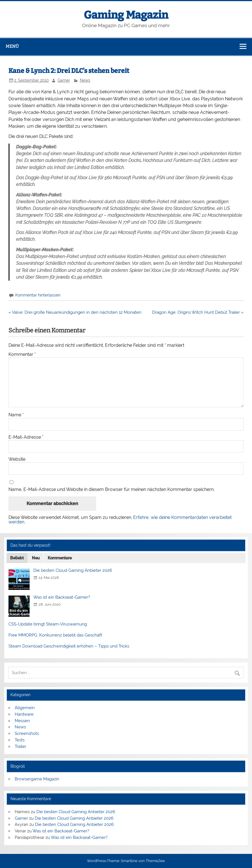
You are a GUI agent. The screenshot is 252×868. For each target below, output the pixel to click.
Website (17, 459)
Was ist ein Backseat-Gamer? (62, 597)
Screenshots (27, 733)
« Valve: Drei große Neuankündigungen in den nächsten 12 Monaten (75, 312)
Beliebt (17, 558)
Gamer (64, 80)
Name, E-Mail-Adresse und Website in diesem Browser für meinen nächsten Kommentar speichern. (111, 490)
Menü (12, 46)
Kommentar (22, 354)
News (85, 80)
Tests (20, 740)
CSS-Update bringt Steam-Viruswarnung (48, 624)
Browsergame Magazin (37, 779)
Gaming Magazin (126, 15)
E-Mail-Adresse (26, 437)
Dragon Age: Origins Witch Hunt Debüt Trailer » (198, 312)
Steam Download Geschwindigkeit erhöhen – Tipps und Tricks (69, 646)
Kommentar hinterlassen (38, 295)
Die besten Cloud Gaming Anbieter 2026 (73, 570)
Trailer (20, 746)
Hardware (24, 714)
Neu (36, 558)
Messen (22, 721)
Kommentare (60, 558)
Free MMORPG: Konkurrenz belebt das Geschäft (55, 635)
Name (16, 415)
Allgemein (25, 708)
